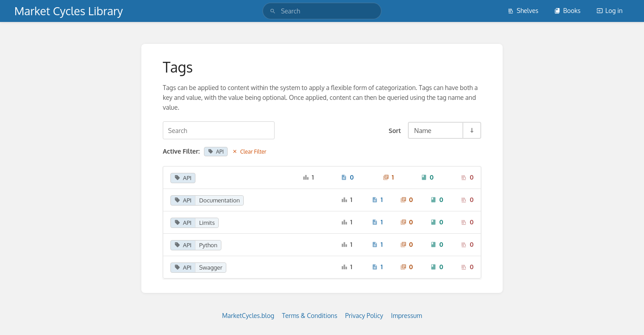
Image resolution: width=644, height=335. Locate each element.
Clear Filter (249, 152)
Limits (207, 223)
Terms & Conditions (310, 316)
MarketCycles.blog (248, 316)
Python (208, 245)
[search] (322, 11)
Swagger (211, 267)
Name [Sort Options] (423, 130)
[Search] (273, 11)
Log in (610, 11)
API (216, 152)
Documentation (219, 200)
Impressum (406, 316)
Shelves (523, 11)
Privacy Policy (364, 316)
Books (567, 11)
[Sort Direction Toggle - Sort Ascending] (471, 130)
